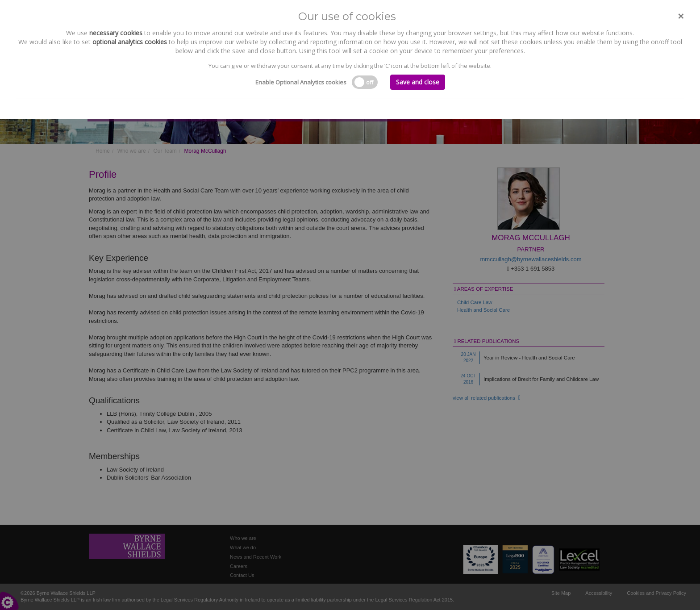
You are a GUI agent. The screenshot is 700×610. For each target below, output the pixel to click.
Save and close (418, 82)
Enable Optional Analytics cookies (301, 82)
